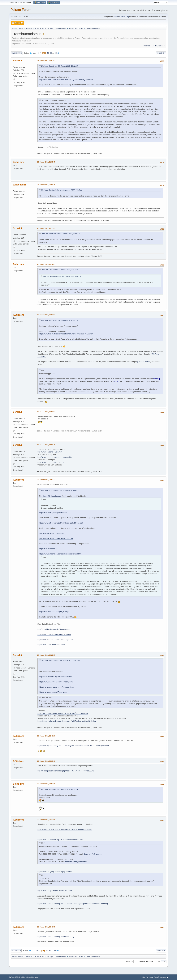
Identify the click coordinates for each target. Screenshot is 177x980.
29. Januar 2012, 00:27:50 (46, 820)
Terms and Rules (152, 977)
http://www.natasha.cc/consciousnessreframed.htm (60, 554)
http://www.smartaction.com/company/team (55, 640)
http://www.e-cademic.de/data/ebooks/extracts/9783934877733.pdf (65, 829)
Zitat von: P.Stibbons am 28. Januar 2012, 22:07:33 (60, 661)
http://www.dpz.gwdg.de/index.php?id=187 (55, 872)
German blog (124, 17)
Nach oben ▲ (164, 977)
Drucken (161, 53)
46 (38, 53)
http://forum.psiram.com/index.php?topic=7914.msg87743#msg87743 (66, 771)
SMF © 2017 (21, 977)
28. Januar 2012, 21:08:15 (46, 185)
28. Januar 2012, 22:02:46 (46, 445)
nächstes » (160, 46)
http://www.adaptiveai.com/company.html (54, 634)
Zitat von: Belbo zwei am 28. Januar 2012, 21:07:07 (61, 234)
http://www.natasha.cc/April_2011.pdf (55, 612)
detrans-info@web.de (93, 854)
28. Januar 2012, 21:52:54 (46, 412)
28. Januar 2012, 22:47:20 (46, 736)
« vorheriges (148, 46)
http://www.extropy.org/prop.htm (52, 533)
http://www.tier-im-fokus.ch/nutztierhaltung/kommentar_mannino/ (66, 80)
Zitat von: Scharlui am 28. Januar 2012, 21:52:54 (60, 789)
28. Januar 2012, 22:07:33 (46, 480)
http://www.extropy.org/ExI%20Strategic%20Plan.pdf (61, 523)
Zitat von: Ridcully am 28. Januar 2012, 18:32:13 (59, 66)
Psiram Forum (21, 10)
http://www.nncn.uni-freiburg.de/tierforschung (56, 937)
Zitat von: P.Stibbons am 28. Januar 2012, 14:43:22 (60, 490)
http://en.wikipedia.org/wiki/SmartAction (54, 629)
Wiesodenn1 (19, 185)
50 (51, 53)
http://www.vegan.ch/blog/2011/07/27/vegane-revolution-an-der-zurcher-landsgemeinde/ (73, 746)
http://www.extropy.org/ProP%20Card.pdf (56, 538)
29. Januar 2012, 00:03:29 (46, 784)
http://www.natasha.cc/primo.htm (51, 462)
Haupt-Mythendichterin (52, 496)
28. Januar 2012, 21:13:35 (46, 228)
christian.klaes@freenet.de (76, 862)
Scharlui (17, 61)
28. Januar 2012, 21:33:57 (46, 315)
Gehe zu (129, 961)
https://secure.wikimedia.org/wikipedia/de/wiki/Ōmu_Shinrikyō (63, 713)
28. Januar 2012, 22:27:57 (46, 655)
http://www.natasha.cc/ (49, 549)
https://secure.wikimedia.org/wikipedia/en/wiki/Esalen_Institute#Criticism (67, 721)
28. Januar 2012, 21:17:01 (46, 264)
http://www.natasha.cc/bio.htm (50, 452)
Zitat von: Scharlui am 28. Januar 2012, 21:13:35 (60, 270)
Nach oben (16, 951)
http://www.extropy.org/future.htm (53, 513)
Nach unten (17, 53)
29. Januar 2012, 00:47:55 (46, 927)
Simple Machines (32, 977)
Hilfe (144, 977)
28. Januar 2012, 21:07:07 (46, 162)
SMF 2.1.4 (12, 977)
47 (40, 53)
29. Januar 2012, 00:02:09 (46, 761)
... (35, 53)
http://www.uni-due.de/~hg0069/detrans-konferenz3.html (60, 840)
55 (56, 53)
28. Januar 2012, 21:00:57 (46, 61)
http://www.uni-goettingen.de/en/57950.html (55, 891)
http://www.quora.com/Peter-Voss (51, 645)
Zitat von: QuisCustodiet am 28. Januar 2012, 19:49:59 (62, 190)
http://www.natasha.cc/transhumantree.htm (55, 457)
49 (48, 53)
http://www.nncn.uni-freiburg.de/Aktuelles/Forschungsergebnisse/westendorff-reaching (73, 904)
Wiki (116, 17)
